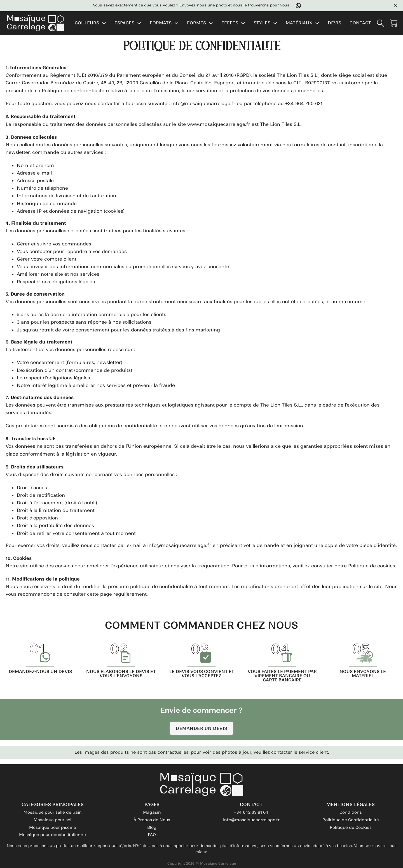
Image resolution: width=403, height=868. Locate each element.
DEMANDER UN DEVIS (201, 728)
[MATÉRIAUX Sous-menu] (317, 23)
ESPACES (124, 23)
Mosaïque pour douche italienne (52, 835)
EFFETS (230, 23)
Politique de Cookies (351, 827)
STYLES (262, 23)
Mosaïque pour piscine (53, 827)
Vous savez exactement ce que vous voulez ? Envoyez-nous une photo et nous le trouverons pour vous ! (199, 6)
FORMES (196, 23)
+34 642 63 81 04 (251, 812)
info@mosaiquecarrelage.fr (251, 820)
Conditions (351, 812)
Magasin (152, 812)
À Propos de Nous (152, 820)
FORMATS (161, 23)
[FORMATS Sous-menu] (176, 23)
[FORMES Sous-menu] (211, 23)
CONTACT (360, 23)
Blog (152, 827)
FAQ (152, 835)
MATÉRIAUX (299, 23)
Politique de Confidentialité (351, 820)
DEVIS (334, 23)
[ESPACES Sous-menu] (139, 23)
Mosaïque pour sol (52, 820)
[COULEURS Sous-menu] (104, 23)
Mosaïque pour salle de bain (53, 812)
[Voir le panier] (394, 23)
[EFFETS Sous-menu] (243, 23)
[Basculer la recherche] (380, 23)
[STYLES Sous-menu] (275, 23)
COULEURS (87, 23)
